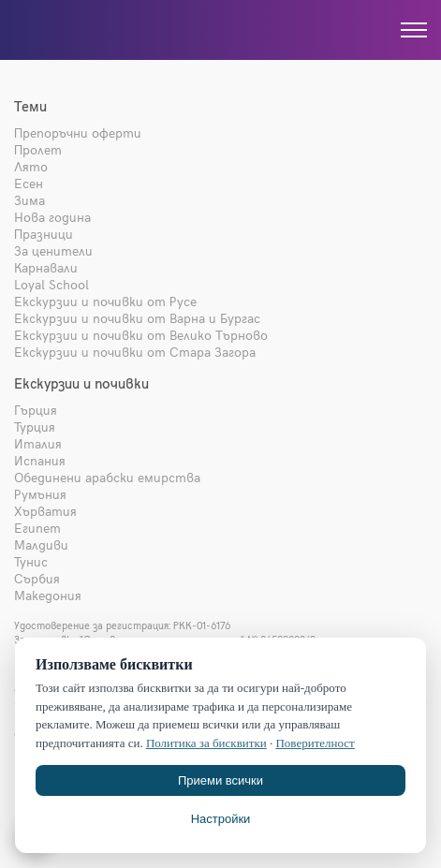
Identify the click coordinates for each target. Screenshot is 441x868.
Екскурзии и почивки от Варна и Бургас (137, 318)
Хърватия (45, 511)
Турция (35, 427)
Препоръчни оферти (78, 132)
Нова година (52, 217)
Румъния (40, 494)
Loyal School (51, 284)
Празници (44, 234)
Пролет (38, 149)
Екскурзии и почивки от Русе (105, 301)
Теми (30, 106)
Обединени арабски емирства (107, 477)
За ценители (53, 250)
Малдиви (41, 544)
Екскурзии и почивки (81, 383)
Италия (38, 443)
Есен (29, 183)
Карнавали (46, 267)
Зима (29, 200)
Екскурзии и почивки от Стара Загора (135, 352)
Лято (31, 166)
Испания (40, 460)
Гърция (36, 410)
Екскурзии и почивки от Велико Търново (141, 335)
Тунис (31, 561)
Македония (48, 595)
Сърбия (37, 578)
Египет (37, 528)
